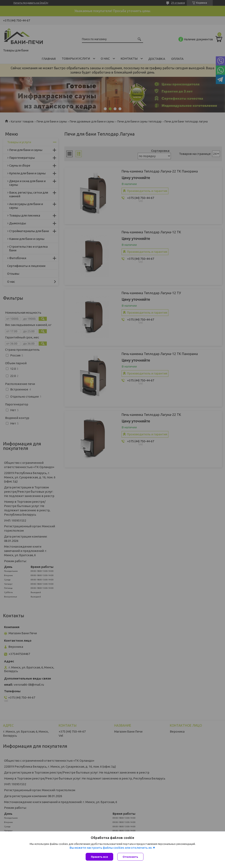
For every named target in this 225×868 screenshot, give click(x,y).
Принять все (99, 857)
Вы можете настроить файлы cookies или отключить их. (111, 848)
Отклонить (130, 857)
